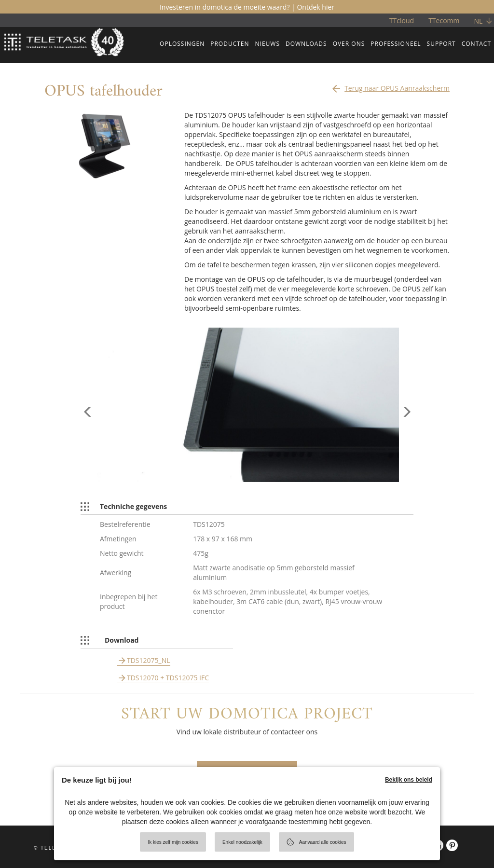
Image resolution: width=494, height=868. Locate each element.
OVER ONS (349, 44)
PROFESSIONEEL (396, 44)
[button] (88, 443)
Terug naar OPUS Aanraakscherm (390, 86)
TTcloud (402, 21)
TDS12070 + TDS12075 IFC (168, 678)
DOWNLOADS (306, 44)
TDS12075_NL (149, 660)
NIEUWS (268, 44)
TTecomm (444, 21)
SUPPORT (441, 44)
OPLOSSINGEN (182, 44)
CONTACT (476, 44)
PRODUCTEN (230, 44)
